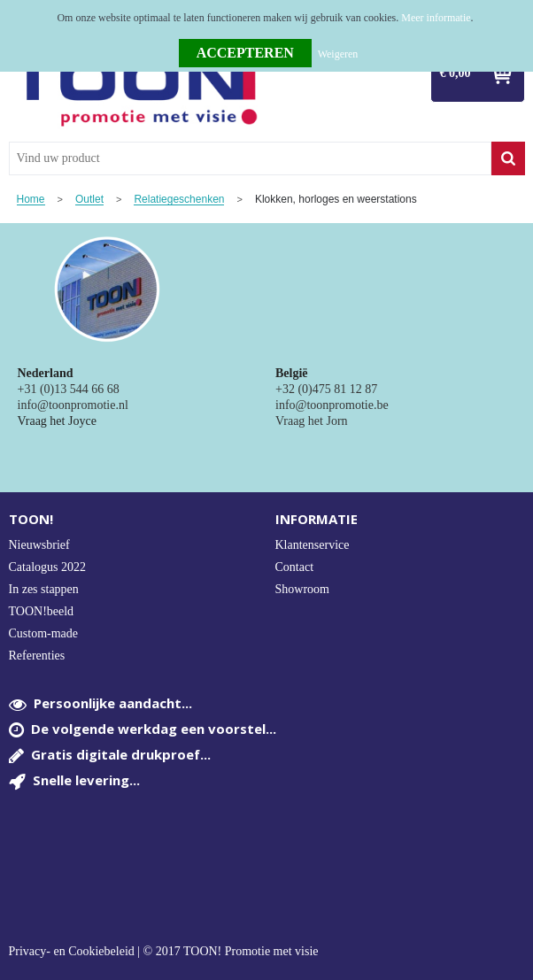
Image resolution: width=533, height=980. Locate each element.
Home (31, 200)
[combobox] (250, 158)
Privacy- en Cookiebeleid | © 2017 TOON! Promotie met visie (164, 952)
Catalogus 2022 (48, 567)
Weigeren (338, 54)
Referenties (37, 656)
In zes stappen (44, 589)
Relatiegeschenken (179, 200)
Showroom (302, 589)
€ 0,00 (456, 73)
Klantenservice (313, 545)
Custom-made (44, 633)
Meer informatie (436, 18)
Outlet (89, 200)
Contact (295, 567)
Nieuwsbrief (39, 545)
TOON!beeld (42, 611)
